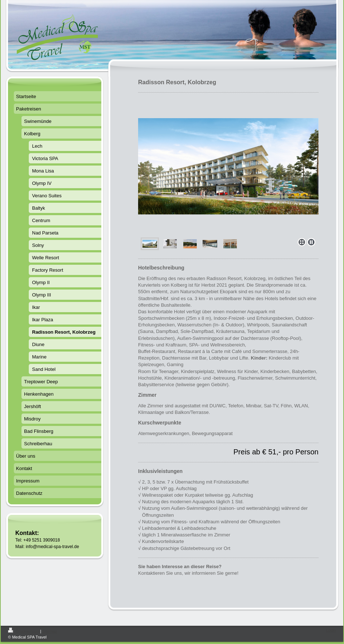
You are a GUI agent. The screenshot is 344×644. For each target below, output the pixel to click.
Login (331, 630)
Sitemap (50, 631)
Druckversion (24, 631)
